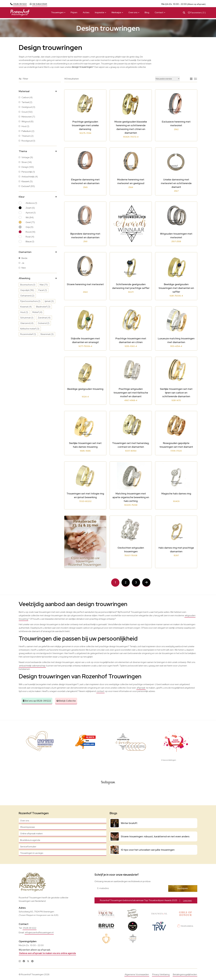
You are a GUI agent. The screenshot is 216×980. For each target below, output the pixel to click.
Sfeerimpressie (27, 827)
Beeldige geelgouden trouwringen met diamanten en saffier (176, 288)
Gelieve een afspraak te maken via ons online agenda (47, 953)
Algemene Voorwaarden (137, 974)
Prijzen (74, 14)
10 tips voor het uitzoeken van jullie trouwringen (148, 850)
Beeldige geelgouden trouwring (85, 389)
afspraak (141, 688)
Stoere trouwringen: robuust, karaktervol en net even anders (155, 836)
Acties (86, 14)
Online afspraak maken (31, 833)
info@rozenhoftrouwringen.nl (39, 932)
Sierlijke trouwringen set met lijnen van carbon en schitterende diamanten (176, 393)
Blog (147, 14)
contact (100, 691)
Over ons (133, 14)
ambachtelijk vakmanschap (32, 666)
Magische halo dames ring (176, 494)
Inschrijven (184, 888)
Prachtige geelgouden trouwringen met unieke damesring (85, 125)
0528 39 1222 (20, 4)
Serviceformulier (28, 846)
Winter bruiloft (129, 823)
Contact (159, 14)
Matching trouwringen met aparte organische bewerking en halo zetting (131, 497)
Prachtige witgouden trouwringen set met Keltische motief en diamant (131, 393)
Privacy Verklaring (161, 974)
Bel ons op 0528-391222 (37, 701)
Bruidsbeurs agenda (30, 840)
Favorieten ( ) (197, 14)
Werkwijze (116, 14)
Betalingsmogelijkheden (185, 974)
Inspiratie (100, 14)
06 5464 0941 (40, 4)
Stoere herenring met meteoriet (85, 284)
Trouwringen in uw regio (32, 853)
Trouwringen (57, 14)
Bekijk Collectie (66, 701)
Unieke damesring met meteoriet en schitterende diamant (176, 183)
